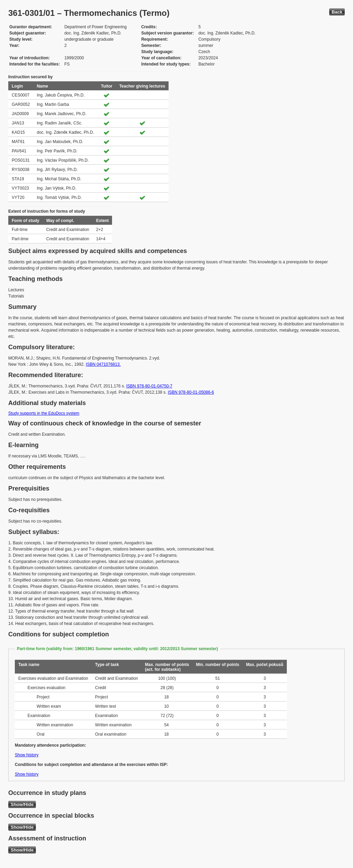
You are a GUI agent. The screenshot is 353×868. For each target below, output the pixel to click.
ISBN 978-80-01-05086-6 (191, 392)
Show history (27, 755)
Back (337, 12)
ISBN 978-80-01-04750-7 (149, 386)
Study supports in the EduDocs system (44, 413)
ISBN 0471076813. (103, 364)
